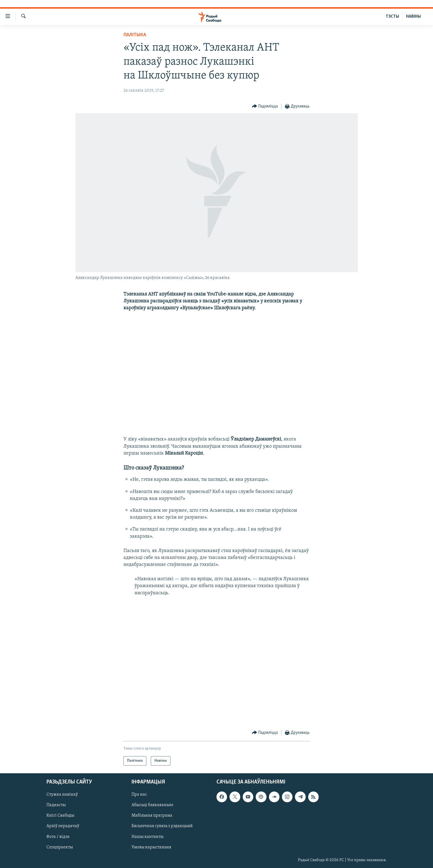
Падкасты (56, 805)
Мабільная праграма (152, 816)
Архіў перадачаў (63, 826)
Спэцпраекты (60, 847)
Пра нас (139, 795)
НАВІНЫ (413, 17)
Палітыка (135, 35)
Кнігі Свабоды (60, 816)
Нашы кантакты (147, 837)
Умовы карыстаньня (151, 847)
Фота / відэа (58, 837)
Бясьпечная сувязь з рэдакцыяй (162, 826)
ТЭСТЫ (392, 17)
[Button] (265, 106)
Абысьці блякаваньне (152, 805)
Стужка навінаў (62, 795)
